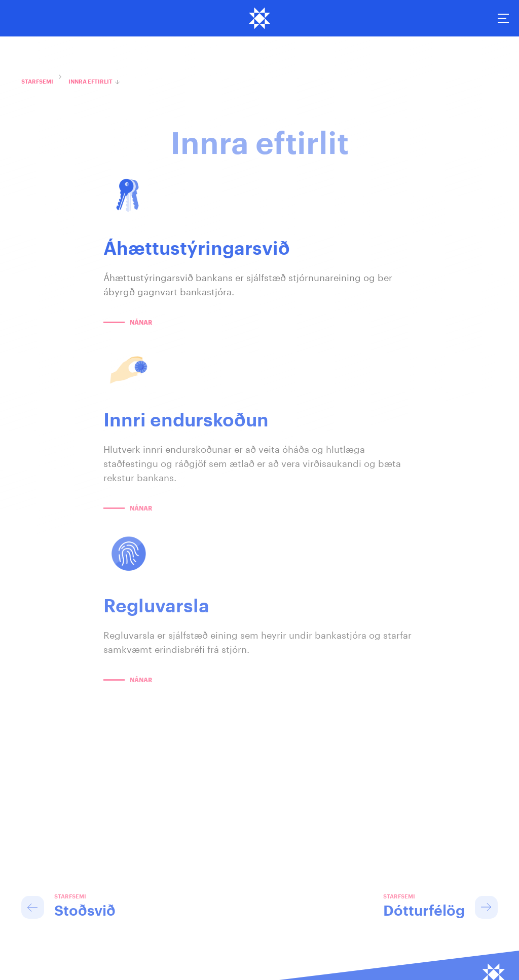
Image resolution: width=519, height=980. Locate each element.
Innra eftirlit (90, 82)
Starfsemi (37, 82)
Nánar (141, 323)
